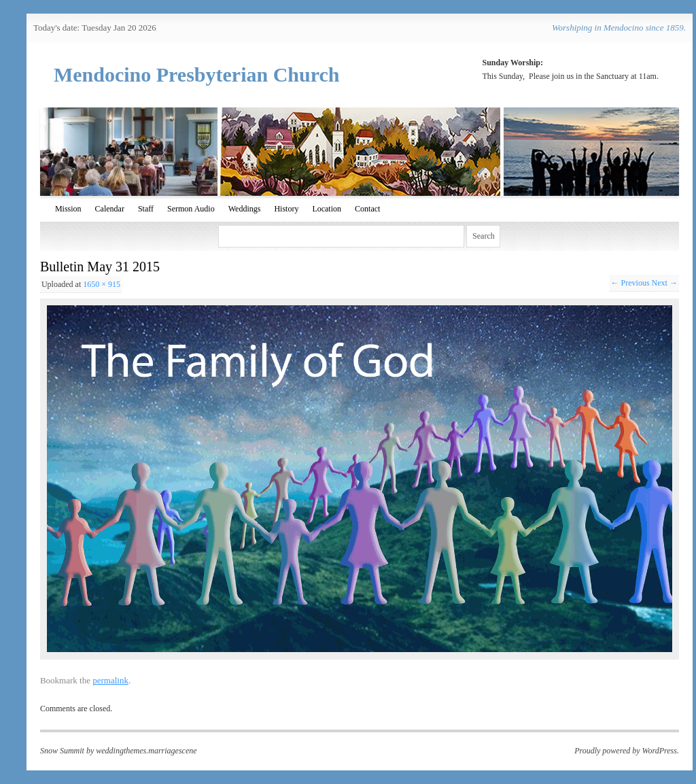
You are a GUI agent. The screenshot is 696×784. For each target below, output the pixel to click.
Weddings (245, 209)
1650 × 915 (102, 284)
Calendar (110, 209)
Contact (367, 209)
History (286, 209)
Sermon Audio (191, 209)
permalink (110, 680)
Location (327, 209)
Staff (146, 209)
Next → (665, 283)
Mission (68, 209)
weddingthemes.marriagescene (146, 751)
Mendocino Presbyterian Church (197, 74)
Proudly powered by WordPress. (627, 751)
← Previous (630, 283)
